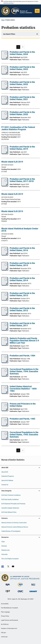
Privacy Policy (5, 616)
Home (3, 20)
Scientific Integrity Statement (10, 508)
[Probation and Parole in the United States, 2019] (5, 154)
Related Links (6, 550)
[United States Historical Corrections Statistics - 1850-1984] (5, 393)
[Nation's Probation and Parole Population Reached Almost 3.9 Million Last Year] (5, 345)
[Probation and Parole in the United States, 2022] (5, 89)
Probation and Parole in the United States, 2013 (22, 294)
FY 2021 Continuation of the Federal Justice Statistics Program (18, 128)
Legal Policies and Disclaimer (10, 620)
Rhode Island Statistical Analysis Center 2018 (20, 230)
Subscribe (4, 554)
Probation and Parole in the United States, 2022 (22, 83)
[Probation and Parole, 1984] (5, 363)
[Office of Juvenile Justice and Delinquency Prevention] (8, 593)
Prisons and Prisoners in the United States (23, 405)
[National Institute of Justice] (33, 586)
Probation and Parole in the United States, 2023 (22, 68)
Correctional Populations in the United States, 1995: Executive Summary (24, 435)
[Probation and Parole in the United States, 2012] (5, 315)
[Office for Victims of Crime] (20, 593)
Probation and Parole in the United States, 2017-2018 (22, 180)
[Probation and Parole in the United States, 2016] (5, 255)
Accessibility (5, 604)
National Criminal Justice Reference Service (15, 527)
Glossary (4, 546)
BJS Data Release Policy (9, 512)
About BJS (5, 472)
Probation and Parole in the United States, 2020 (22, 113)
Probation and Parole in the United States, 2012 (22, 309)
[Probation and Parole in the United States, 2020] (5, 119)
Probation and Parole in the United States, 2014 (22, 279)
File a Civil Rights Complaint (10, 559)
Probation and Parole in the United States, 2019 (22, 148)
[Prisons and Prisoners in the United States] (5, 411)
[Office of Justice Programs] (6, 11)
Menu (37, 11)
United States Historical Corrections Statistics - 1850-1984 (23, 389)
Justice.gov (4, 637)
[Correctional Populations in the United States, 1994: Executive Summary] (5, 376)
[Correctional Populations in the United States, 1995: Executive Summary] (5, 439)
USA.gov (3, 633)
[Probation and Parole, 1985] (5, 426)
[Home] (22, 11)
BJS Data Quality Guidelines (10, 499)
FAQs (3, 542)
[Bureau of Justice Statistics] (20, 587)
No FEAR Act (5, 624)
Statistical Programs (8, 476)
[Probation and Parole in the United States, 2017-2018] (5, 186)
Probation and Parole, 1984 (22, 356)
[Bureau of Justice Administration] (8, 586)
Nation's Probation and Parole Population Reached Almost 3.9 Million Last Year (24, 341)
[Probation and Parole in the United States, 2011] (5, 330)
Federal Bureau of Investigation (11, 531)
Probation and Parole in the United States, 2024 (22, 53)
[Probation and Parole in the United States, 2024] (5, 59)
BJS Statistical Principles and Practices (13, 504)
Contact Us (5, 485)
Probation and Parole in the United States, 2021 (22, 98)
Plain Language (5, 612)
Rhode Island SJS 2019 (12, 162)
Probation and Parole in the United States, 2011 (22, 324)
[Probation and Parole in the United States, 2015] (5, 270)
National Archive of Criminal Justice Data (14, 523)
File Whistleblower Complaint (9, 608)
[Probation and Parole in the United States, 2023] (5, 74)
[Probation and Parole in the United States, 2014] (5, 285)
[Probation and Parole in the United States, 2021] (5, 104)
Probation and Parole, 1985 (22, 419)
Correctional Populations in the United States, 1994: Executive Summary (24, 371)
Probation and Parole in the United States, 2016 (22, 249)
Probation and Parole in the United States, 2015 (22, 264)
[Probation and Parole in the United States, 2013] (5, 300)
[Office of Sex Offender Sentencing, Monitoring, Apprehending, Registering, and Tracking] (33, 592)
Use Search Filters (9, 34)
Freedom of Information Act (9, 628)
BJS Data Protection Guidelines (11, 495)
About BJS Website (7, 480)
